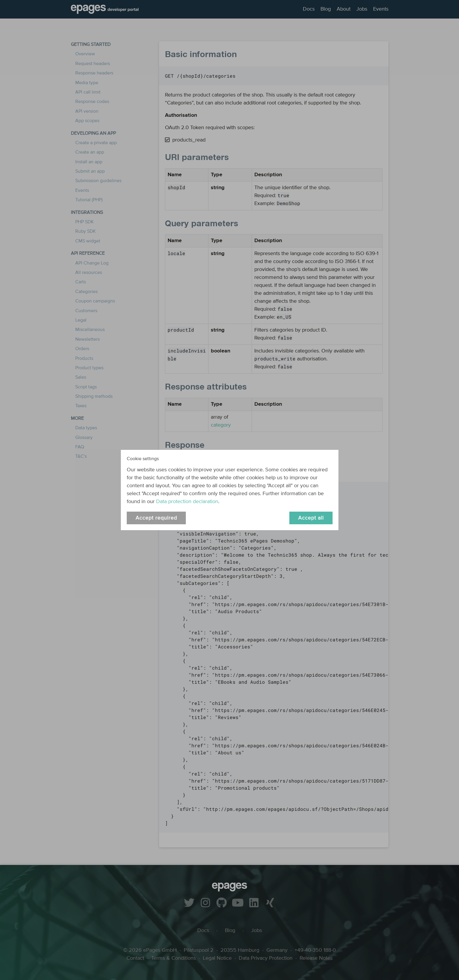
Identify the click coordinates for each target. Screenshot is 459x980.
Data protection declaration (187, 502)
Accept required (156, 518)
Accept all (311, 518)
